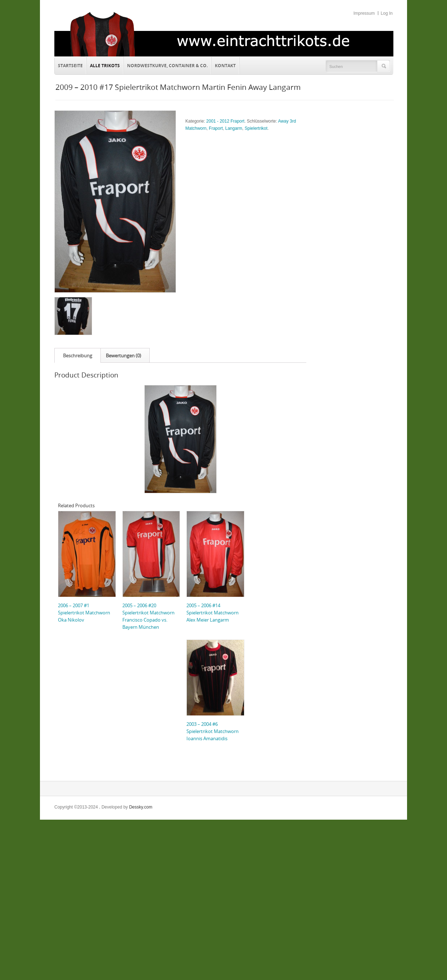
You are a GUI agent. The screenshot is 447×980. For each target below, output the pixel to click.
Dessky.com (141, 807)
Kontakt (224, 65)
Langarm (234, 128)
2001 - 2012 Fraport (225, 121)
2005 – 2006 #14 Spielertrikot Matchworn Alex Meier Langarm (213, 613)
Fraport (216, 128)
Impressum (364, 13)
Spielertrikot (256, 128)
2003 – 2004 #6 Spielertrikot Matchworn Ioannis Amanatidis (213, 731)
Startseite (70, 66)
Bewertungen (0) (123, 356)
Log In (387, 13)
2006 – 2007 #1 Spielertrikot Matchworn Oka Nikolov (84, 613)
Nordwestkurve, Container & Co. (167, 66)
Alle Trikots (105, 66)
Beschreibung (78, 356)
